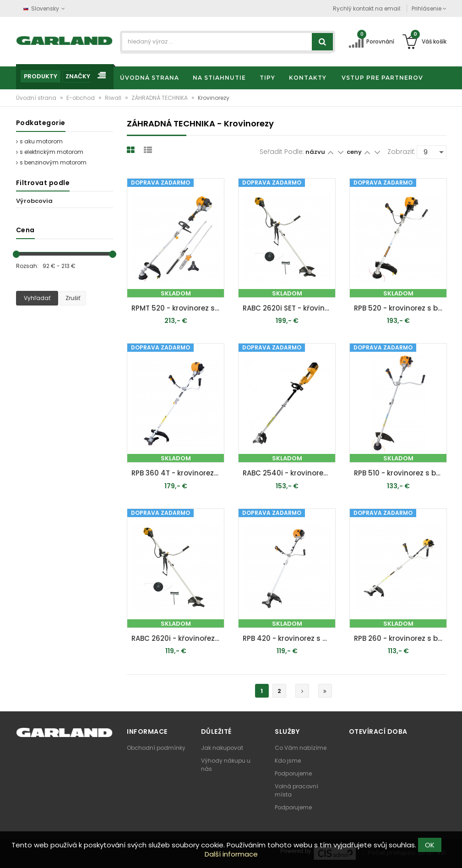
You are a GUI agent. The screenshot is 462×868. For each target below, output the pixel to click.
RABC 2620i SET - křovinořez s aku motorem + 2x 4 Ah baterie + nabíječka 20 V (289, 308)
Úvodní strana (37, 98)
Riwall (114, 98)
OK (430, 845)
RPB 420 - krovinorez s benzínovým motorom (289, 638)
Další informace (231, 854)
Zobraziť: (401, 152)
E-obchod (81, 98)
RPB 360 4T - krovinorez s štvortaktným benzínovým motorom (178, 473)
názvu (315, 152)
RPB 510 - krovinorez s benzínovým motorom (400, 473)
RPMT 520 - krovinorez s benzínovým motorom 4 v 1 (178, 308)
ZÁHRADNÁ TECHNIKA (160, 98)
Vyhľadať (37, 298)
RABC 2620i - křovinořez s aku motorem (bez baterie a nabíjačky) (178, 638)
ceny (355, 152)
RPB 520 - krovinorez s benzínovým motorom (400, 308)
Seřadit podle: (282, 152)
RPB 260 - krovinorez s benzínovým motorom (400, 638)
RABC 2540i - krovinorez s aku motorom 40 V (289, 473)
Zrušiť (73, 298)
